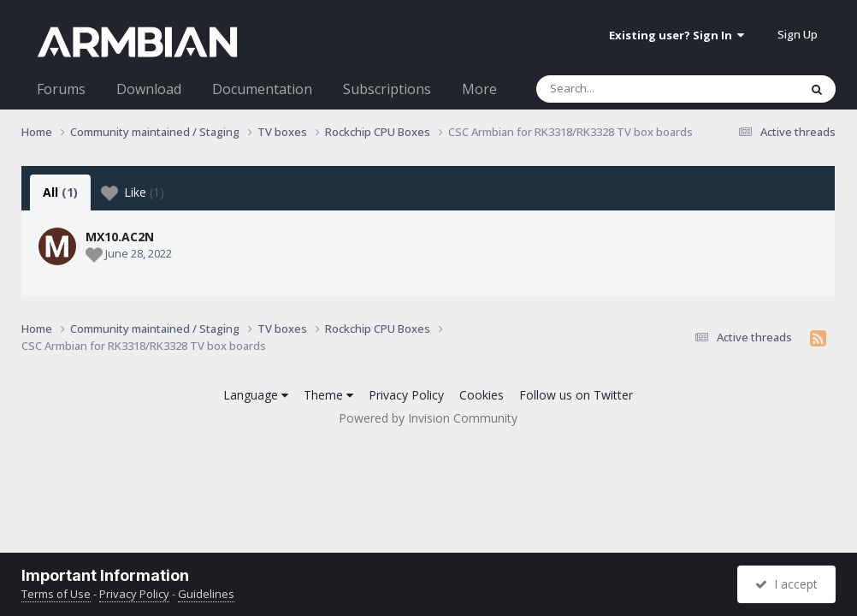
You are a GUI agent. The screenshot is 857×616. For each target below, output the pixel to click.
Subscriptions (387, 89)
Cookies (482, 395)
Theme (328, 395)
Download (149, 89)
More (479, 89)
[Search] (623, 89)
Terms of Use (56, 594)
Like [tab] (133, 192)
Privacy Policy (406, 395)
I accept (786, 584)
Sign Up (798, 34)
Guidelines (206, 594)
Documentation (262, 89)
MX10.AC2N (120, 237)
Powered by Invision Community (428, 418)
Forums (61, 89)
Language (256, 395)
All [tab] (60, 192)
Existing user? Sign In (677, 35)
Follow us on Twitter (576, 395)
